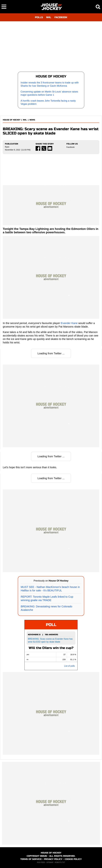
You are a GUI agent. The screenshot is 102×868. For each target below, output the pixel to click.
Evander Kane (69, 323)
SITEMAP (50, 862)
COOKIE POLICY (73, 859)
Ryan (7, 147)
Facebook (70, 147)
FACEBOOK (61, 17)
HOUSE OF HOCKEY (12, 120)
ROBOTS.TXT (60, 862)
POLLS (39, 17)
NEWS (32, 120)
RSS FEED (41, 862)
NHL (49, 17)
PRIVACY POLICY (53, 859)
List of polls (69, 666)
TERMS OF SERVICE (31, 859)
